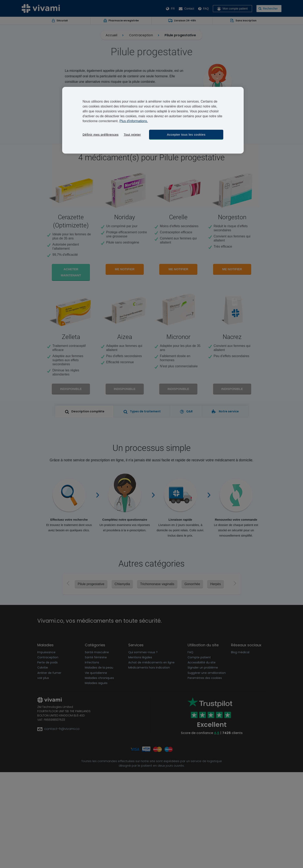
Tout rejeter (132, 135)
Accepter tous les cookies (186, 135)
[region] (153, 120)
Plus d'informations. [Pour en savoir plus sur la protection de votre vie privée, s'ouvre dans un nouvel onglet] (134, 121)
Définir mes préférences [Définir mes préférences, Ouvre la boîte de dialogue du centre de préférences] (101, 135)
